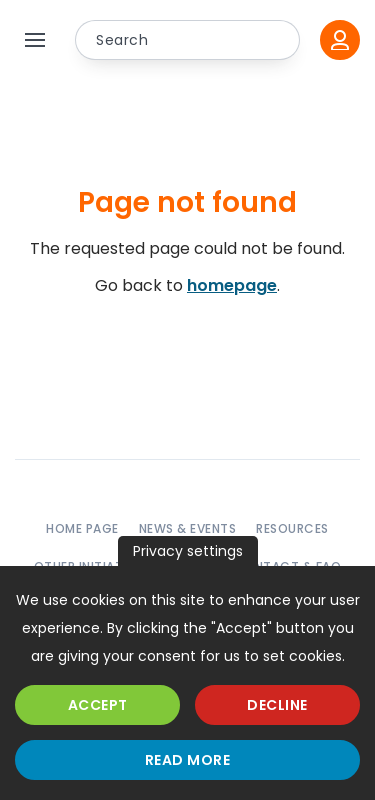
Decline (277, 705)
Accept (98, 705)
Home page (82, 528)
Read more (188, 760)
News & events (188, 528)
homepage (232, 285)
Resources (292, 528)
